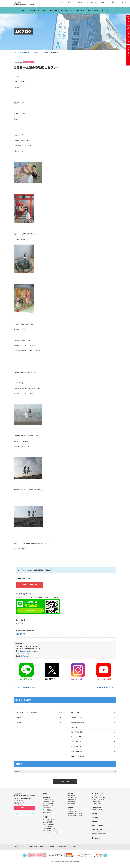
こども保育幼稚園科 (93, 754)
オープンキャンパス (78, 12)
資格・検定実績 (71, 806)
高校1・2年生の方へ (67, 2)
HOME (23, 12)
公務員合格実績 (71, 805)
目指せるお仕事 (71, 799)
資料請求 (52, 850)
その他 (39, 719)
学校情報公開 (33, 850)
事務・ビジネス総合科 (93, 734)
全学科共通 (93, 729)
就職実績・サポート (73, 803)
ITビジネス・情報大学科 (93, 759)
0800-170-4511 (21, 636)
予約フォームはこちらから (32, 586)
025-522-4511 (20, 805)
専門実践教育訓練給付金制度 (75, 818)
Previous (25, 859)
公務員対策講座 (93, 12)
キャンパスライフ (37, 53)
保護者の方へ (80, 2)
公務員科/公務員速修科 (93, 724)
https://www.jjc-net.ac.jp (29, 653)
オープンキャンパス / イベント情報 (39, 715)
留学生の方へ (104, 2)
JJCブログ (105, 12)
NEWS (39, 724)
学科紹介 (43, 12)
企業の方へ (124, 2)
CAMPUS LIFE (26, 53)
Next (105, 859)
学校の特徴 (33, 12)
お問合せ (75, 850)
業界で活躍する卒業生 (73, 801)
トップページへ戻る (65, 785)
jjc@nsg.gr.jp (21, 625)
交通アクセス (24, 811)
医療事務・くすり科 (93, 719)
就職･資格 (53, 12)
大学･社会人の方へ (92, 2)
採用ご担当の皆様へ (64, 850)
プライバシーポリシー (21, 850)
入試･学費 (64, 12)
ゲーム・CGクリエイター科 (93, 739)
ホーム (17, 53)
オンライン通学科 (93, 749)
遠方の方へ (115, 2)
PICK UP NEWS (38, 710)
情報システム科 (93, 715)
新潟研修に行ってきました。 (105, 689)
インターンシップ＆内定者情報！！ (25, 689)
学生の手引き (43, 850)
